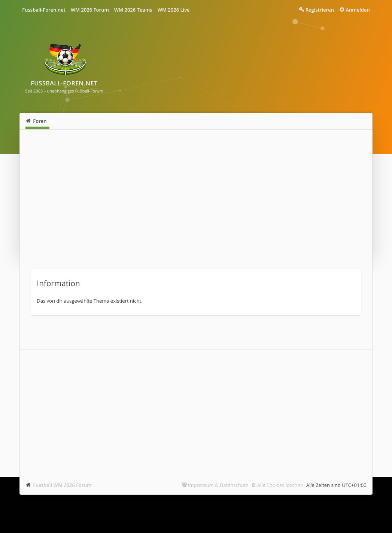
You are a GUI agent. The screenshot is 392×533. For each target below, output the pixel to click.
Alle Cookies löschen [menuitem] (280, 485)
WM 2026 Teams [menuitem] (133, 10)
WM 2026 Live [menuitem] (174, 10)
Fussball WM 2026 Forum (62, 485)
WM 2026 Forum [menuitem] (90, 10)
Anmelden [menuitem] (358, 10)
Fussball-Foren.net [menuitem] (44, 10)
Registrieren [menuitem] (320, 10)
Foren (40, 121)
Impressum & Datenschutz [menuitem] (218, 485)
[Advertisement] (196, 193)
